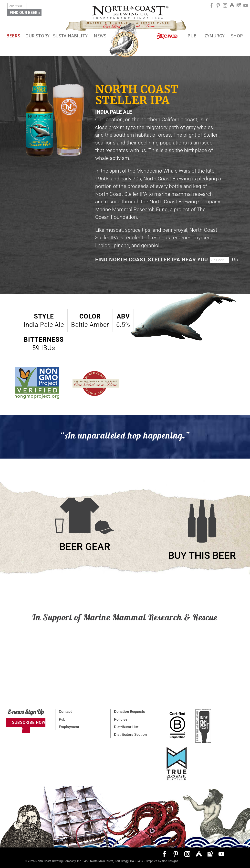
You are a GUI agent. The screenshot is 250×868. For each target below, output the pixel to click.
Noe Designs (170, 861)
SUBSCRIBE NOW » (29, 725)
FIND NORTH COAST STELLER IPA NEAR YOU (152, 260)
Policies (121, 719)
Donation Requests (130, 712)
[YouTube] (246, 7)
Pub (62, 719)
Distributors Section (130, 735)
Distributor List (126, 727)
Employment (69, 727)
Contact (65, 712)
